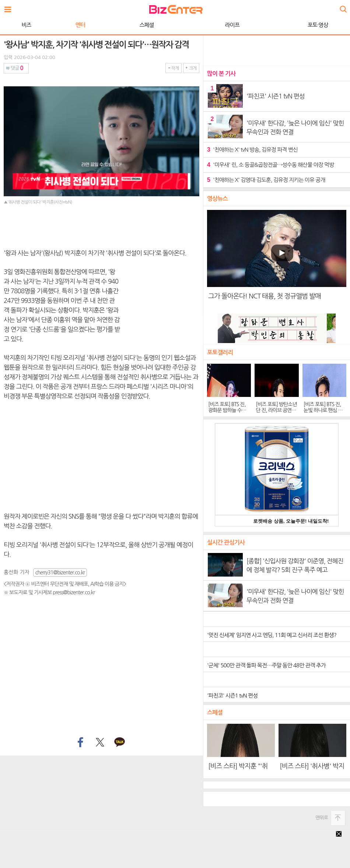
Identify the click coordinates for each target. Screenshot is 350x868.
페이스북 (80, 743)
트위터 (100, 743)
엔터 (80, 25)
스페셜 (146, 25)
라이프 (232, 25)
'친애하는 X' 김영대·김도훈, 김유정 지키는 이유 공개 (266, 180)
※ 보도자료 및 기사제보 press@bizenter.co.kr (49, 592)
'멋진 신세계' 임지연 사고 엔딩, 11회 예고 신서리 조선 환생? (272, 635)
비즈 (26, 25)
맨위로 (322, 818)
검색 (343, 6)
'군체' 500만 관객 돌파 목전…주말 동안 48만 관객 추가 (266, 665)
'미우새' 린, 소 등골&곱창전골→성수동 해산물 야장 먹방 (270, 165)
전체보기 (10, 7)
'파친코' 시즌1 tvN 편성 (232, 696)
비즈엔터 (176, 9)
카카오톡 (120, 743)
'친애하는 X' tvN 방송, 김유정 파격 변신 (252, 150)
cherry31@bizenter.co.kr (60, 573)
